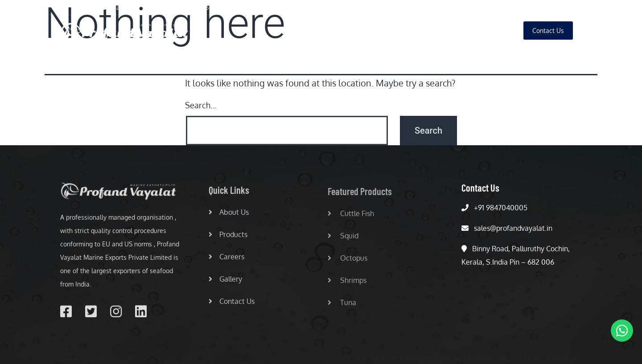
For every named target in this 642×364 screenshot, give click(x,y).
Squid (343, 238)
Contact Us (232, 303)
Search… (201, 105)
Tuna (342, 305)
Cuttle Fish (351, 216)
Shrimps (347, 283)
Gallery (495, 31)
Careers (456, 31)
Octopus (348, 261)
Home (332, 31)
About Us (371, 31)
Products (415, 31)
